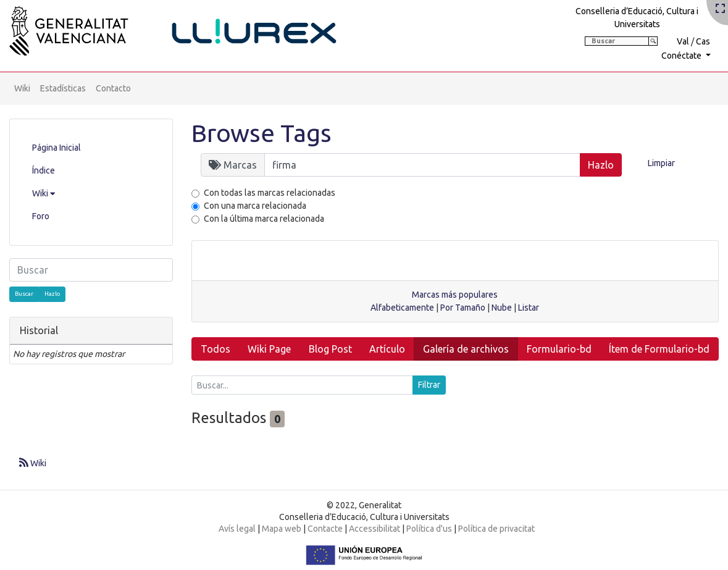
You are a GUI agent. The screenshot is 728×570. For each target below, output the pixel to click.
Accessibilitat (374, 529)
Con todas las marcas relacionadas (270, 193)
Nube (502, 308)
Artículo (387, 349)
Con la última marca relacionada (264, 219)
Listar (529, 308)
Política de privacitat (496, 529)
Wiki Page (269, 349)
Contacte (325, 529)
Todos (215, 349)
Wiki (22, 88)
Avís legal (237, 529)
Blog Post (330, 349)
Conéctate (682, 56)
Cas (703, 41)
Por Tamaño (463, 308)
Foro (41, 216)
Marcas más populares (455, 295)
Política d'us (429, 529)
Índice (44, 170)
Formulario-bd (559, 349)
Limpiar (661, 163)
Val (683, 41)
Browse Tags (261, 133)
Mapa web (282, 529)
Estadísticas (63, 88)
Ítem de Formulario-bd (659, 349)
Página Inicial (56, 148)
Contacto (113, 88)
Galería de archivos (466, 349)
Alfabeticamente (402, 308)
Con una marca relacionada (255, 206)
